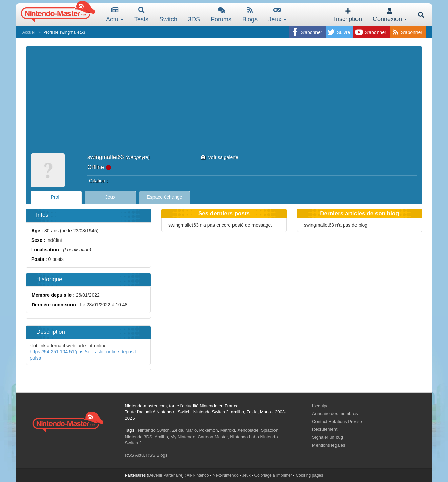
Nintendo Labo (245, 437)
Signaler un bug (328, 437)
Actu (115, 15)
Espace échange (164, 197)
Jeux (277, 15)
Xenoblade (248, 430)
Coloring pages (309, 475)
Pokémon (209, 430)
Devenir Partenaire (165, 475)
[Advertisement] (224, 102)
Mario (191, 430)
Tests (141, 15)
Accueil (29, 32)
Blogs (250, 15)
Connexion (390, 15)
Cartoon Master (213, 437)
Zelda (178, 430)
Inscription (348, 15)
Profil (56, 197)
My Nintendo (183, 437)
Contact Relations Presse (337, 421)
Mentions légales (329, 445)
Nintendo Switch (154, 430)
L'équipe (320, 406)
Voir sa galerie (219, 157)
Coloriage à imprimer (273, 475)
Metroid (228, 430)
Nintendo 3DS (139, 437)
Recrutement (325, 429)
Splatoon (270, 430)
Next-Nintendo (226, 475)
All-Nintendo (198, 475)
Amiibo (161, 437)
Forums (221, 15)
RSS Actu (135, 455)
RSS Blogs (157, 455)
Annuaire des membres (335, 414)
